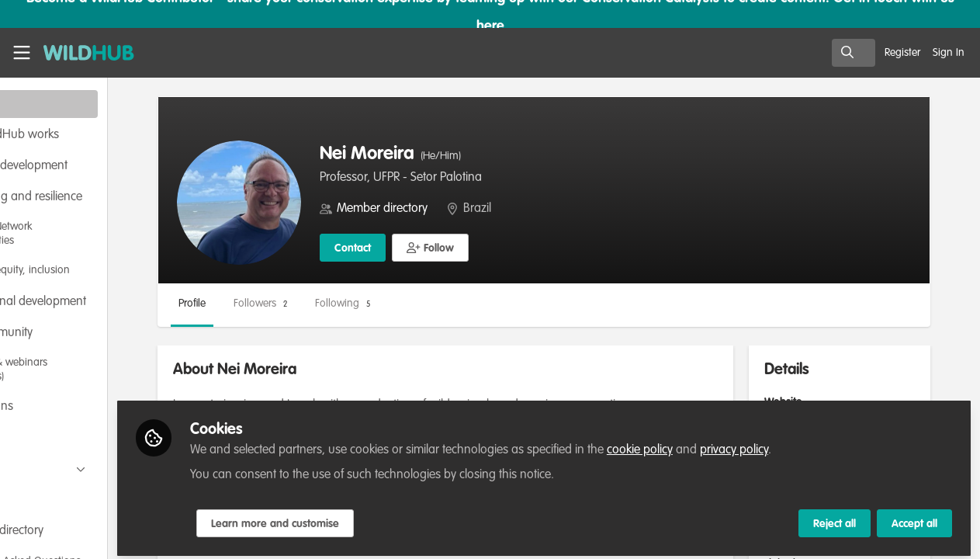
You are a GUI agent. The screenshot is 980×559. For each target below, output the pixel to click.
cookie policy (731, 444)
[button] (521, 248)
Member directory (473, 209)
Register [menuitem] (902, 53)
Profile (283, 304)
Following (433, 304)
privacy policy (825, 444)
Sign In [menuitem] (949, 53)
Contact (443, 248)
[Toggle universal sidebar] (22, 53)
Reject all (835, 518)
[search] (854, 53)
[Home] (82, 53)
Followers (351, 304)
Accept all (914, 518)
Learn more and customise (366, 518)
